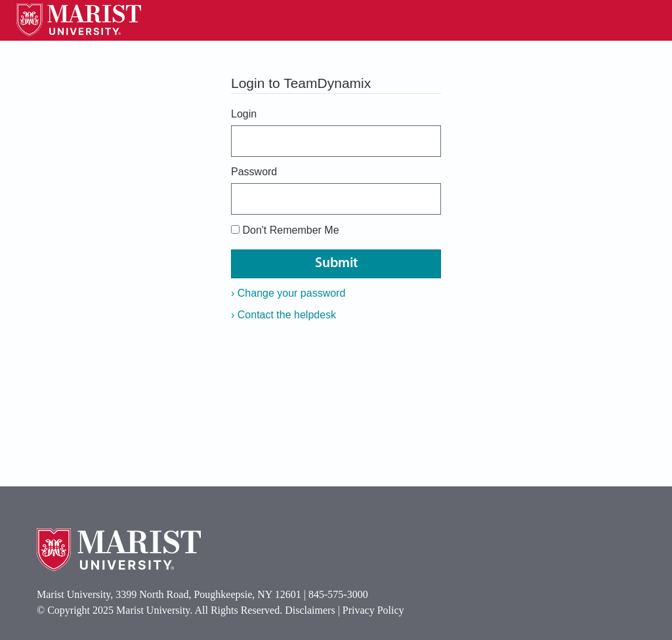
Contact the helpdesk (283, 315)
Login (244, 114)
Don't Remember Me (290, 230)
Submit (336, 264)
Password (254, 172)
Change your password (288, 293)
